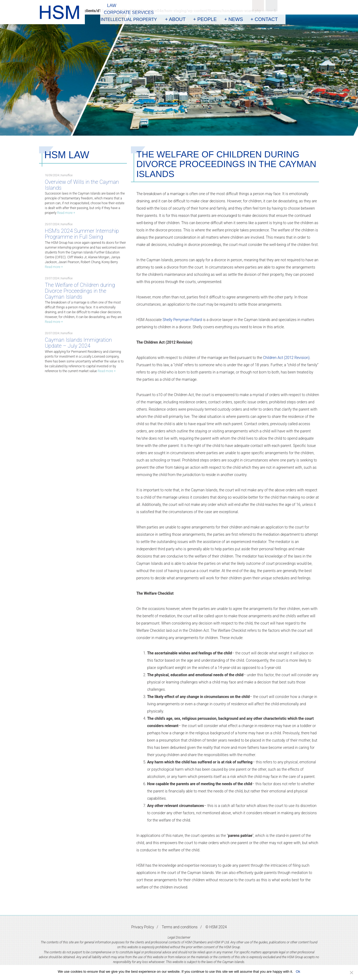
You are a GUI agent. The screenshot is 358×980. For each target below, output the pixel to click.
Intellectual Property (129, 20)
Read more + (66, 213)
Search (258, 6)
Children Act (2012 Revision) (286, 358)
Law (112, 6)
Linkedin (272, 6)
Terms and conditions (180, 927)
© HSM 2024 (216, 927)
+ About (175, 19)
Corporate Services (129, 13)
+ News (234, 19)
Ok (298, 972)
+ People (205, 19)
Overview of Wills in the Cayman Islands (82, 185)
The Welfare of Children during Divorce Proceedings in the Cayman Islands (80, 291)
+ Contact (264, 19)
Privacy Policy (142, 927)
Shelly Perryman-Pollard (182, 320)
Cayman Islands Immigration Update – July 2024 (79, 343)
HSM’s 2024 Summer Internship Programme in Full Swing (82, 234)
